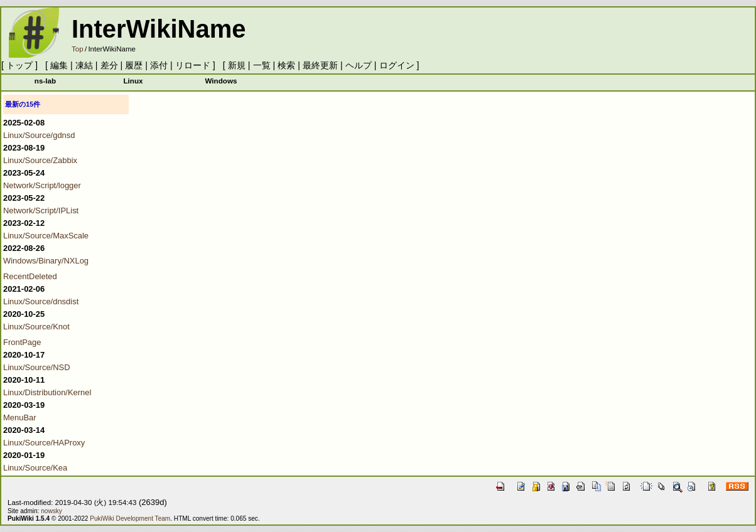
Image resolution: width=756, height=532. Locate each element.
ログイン (397, 65)
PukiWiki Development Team (130, 519)
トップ (19, 65)
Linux (133, 81)
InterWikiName (159, 29)
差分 (109, 65)
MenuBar (20, 418)
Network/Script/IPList (41, 210)
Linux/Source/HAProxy (44, 443)
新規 (237, 65)
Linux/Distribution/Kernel (47, 392)
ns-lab (45, 81)
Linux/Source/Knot (36, 327)
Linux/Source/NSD (37, 367)
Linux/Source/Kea (35, 468)
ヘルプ (359, 65)
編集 (59, 65)
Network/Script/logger (42, 185)
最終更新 (320, 65)
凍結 (84, 65)
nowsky (51, 511)
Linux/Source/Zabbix (40, 160)
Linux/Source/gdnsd (39, 135)
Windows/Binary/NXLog (46, 261)
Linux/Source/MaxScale (46, 236)
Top (78, 49)
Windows (221, 81)
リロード (193, 65)
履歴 (134, 65)
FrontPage (22, 342)
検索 (286, 65)
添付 (159, 65)
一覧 (262, 65)
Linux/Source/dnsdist (41, 301)
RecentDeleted (30, 276)
